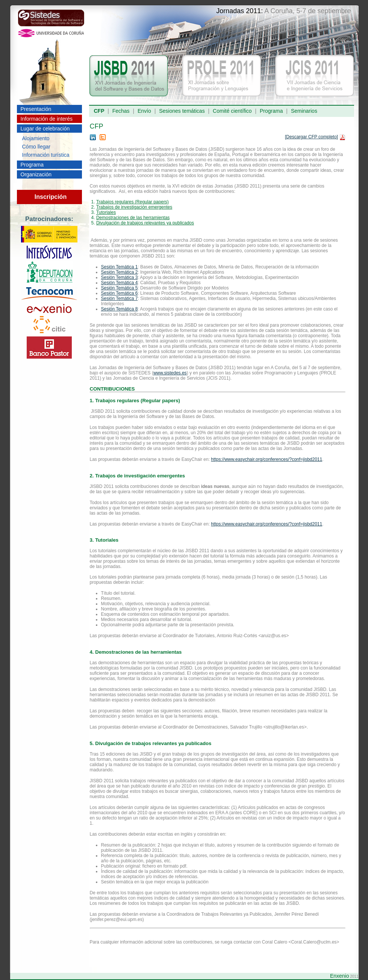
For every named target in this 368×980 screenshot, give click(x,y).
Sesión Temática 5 (120, 288)
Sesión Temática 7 (120, 298)
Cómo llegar (36, 147)
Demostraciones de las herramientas (133, 218)
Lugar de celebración (45, 129)
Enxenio (340, 976)
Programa (32, 165)
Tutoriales (106, 212)
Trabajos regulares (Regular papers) (133, 202)
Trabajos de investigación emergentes (134, 207)
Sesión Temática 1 (120, 267)
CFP (99, 111)
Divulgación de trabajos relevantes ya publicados (145, 223)
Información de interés (47, 119)
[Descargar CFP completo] (311, 137)
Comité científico (232, 111)
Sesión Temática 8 (120, 309)
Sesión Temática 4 (120, 283)
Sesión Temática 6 (120, 293)
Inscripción (51, 197)
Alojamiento (36, 138)
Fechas (121, 111)
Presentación (36, 109)
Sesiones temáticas (182, 111)
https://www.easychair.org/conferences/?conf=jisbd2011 (267, 459)
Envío (144, 111)
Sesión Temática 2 (120, 272)
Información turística (46, 155)
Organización (36, 174)
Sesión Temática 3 (120, 277)
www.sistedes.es (170, 373)
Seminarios (304, 111)
